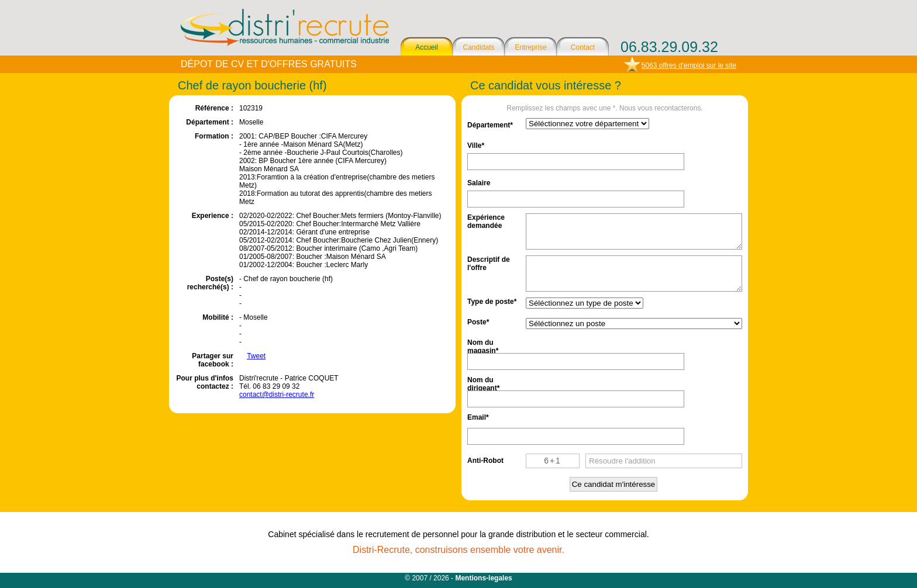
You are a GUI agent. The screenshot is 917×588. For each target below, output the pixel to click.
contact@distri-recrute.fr (277, 395)
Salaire (479, 183)
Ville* (476, 146)
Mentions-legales (483, 578)
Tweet (256, 356)
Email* (478, 417)
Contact (583, 47)
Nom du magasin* (483, 346)
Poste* (478, 322)
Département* (490, 125)
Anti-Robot (485, 461)
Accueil (427, 47)
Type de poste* (492, 302)
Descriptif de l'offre (489, 263)
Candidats (478, 47)
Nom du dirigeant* (483, 383)
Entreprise (531, 47)
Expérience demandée (486, 221)
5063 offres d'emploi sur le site (689, 65)
